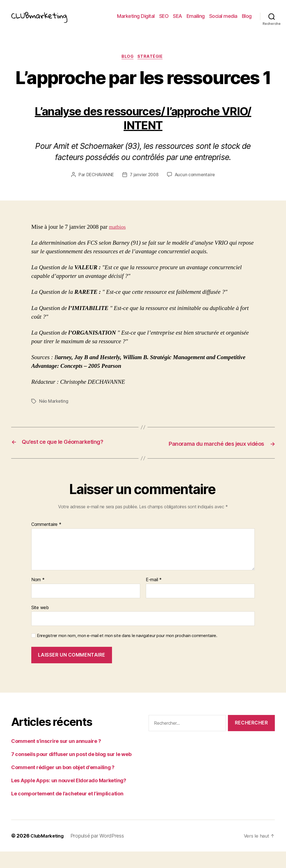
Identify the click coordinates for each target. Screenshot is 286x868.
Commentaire (46, 541)
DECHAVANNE (99, 184)
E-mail (154, 597)
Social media (223, 20)
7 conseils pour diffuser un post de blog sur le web (71, 771)
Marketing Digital (136, 20)
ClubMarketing (48, 852)
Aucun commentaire (196, 184)
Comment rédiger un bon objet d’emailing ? (63, 784)
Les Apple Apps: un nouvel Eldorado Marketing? (69, 797)
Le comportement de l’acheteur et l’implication (67, 810)
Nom (38, 597)
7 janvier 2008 (145, 184)
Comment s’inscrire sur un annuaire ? (56, 758)
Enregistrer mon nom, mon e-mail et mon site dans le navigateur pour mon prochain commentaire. (127, 652)
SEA (177, 20)
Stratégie (152, 66)
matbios (118, 236)
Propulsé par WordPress (100, 852)
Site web (40, 624)
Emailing (196, 20)
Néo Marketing (54, 411)
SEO (164, 20)
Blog (247, 20)
